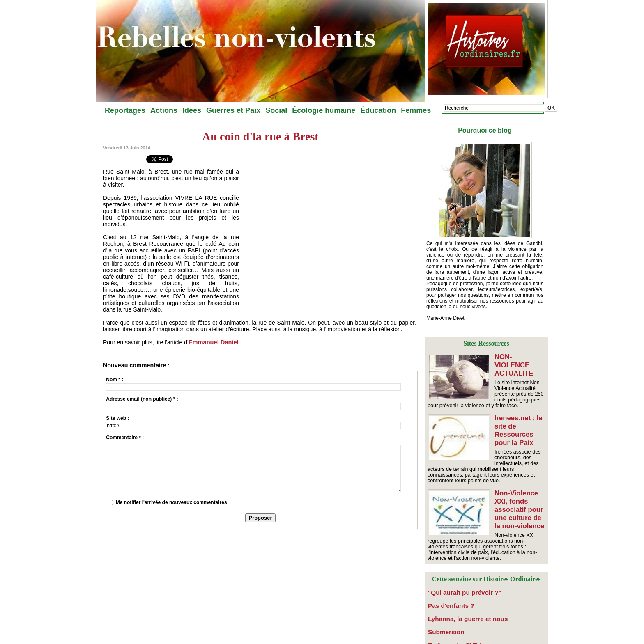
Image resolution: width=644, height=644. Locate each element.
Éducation (378, 110)
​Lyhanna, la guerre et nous (459, 603)
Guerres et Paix (233, 110)
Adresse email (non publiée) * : (142, 399)
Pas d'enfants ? (446, 592)
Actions (164, 110)
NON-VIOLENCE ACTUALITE (520, 360)
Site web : (117, 418)
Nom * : (115, 380)
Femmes (416, 110)
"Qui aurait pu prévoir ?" (457, 580)
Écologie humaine (324, 110)
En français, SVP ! (449, 626)
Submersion (442, 615)
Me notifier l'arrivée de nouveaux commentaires (171, 502)
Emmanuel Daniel (213, 342)
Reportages (125, 110)
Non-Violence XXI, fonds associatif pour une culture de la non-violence (518, 500)
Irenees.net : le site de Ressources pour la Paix (517, 425)
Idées (192, 110)
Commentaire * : (125, 438)
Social (276, 110)
